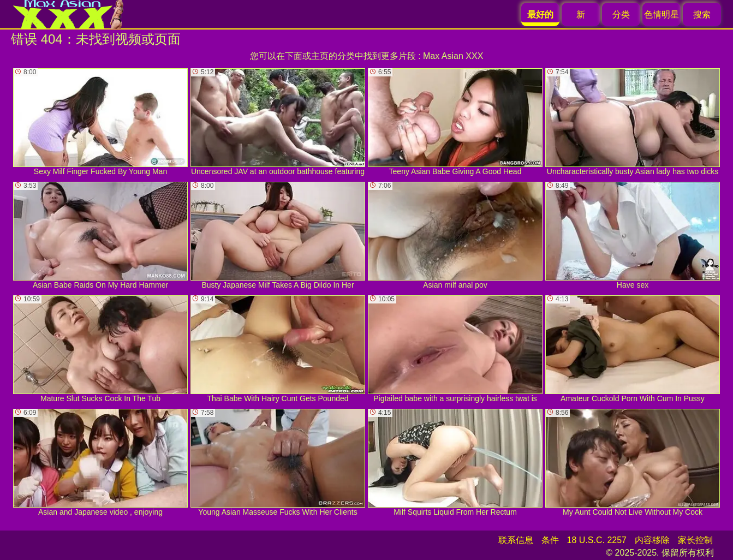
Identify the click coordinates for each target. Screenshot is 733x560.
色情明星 (662, 14)
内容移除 (652, 540)
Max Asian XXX (453, 56)
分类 (621, 14)
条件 (550, 540)
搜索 (702, 14)
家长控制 (695, 540)
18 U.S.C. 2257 (597, 540)
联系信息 (516, 540)
